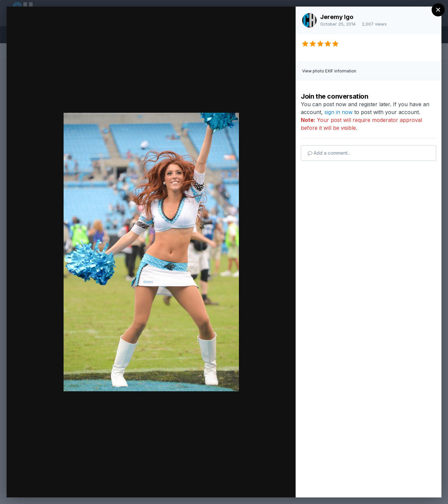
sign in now (339, 112)
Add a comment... (329, 153)
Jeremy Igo (337, 17)
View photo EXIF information (329, 71)
